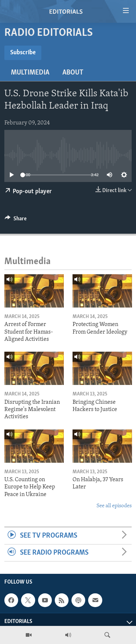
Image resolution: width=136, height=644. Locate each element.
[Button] (16, 220)
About (73, 73)
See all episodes (114, 506)
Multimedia (30, 73)
